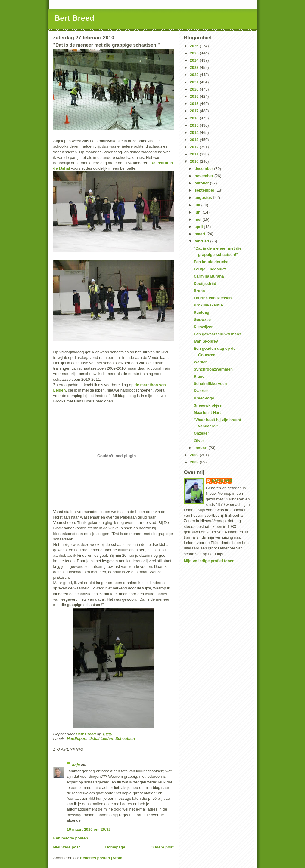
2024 (195, 60)
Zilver (199, 440)
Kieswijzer (203, 327)
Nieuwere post (67, 847)
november (204, 176)
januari (201, 448)
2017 (195, 111)
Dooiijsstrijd (205, 283)
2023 (195, 68)
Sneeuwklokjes (208, 405)
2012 (195, 147)
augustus (204, 197)
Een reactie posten (71, 838)
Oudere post (162, 847)
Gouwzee (202, 320)
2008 (195, 462)
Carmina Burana (209, 276)
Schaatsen (125, 739)
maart (200, 234)
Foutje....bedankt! (210, 269)
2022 (195, 75)
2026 (195, 46)
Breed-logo (204, 398)
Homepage (115, 847)
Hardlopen (76, 739)
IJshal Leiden (101, 739)
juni (199, 212)
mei (198, 219)
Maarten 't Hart (207, 412)
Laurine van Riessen (213, 298)
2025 (195, 53)
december (204, 169)
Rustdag (201, 312)
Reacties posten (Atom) (102, 858)
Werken (201, 362)
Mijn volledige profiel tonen (209, 561)
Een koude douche (211, 262)
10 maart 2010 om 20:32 (89, 829)
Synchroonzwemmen (213, 369)
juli (198, 205)
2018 (195, 104)
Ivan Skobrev (206, 341)
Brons (199, 291)
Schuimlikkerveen (210, 384)
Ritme (199, 376)
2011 (195, 154)
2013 (195, 140)
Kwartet (201, 391)
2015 (195, 125)
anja (76, 765)
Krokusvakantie (208, 305)
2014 (195, 132)
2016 (195, 118)
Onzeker (201, 433)
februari (202, 241)
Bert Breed (75, 18)
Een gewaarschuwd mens (217, 334)
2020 (195, 89)
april (199, 227)
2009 (195, 455)
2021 (195, 82)
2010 (195, 161)
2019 (195, 96)
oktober (202, 183)
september (205, 190)
